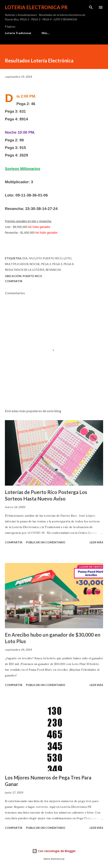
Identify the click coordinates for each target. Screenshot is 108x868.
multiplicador (17, 264)
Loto (68, 258)
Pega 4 (68, 264)
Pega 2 (46, 264)
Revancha (53, 270)
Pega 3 (57, 264)
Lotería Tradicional (18, 33)
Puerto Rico (32, 276)
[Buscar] (91, 7)
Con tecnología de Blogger (54, 851)
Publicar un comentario (46, 542)
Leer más (96, 542)
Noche (35, 264)
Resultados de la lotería (25, 270)
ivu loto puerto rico (46, 258)
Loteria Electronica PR (36, 7)
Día (25, 258)
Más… (46, 33)
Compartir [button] (14, 281)
